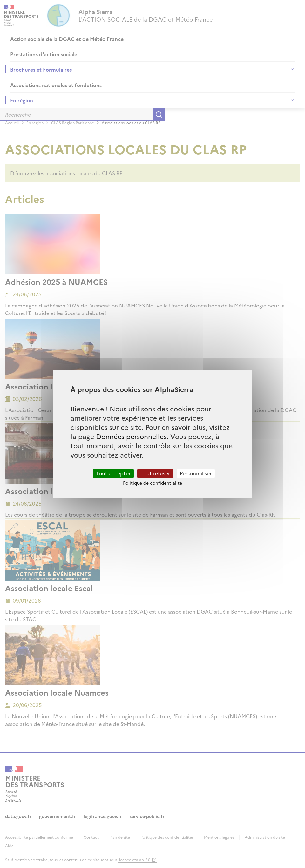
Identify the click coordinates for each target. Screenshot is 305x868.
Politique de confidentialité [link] (152, 483)
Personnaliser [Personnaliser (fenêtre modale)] (196, 473)
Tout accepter (113, 473)
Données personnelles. (132, 436)
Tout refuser (155, 473)
